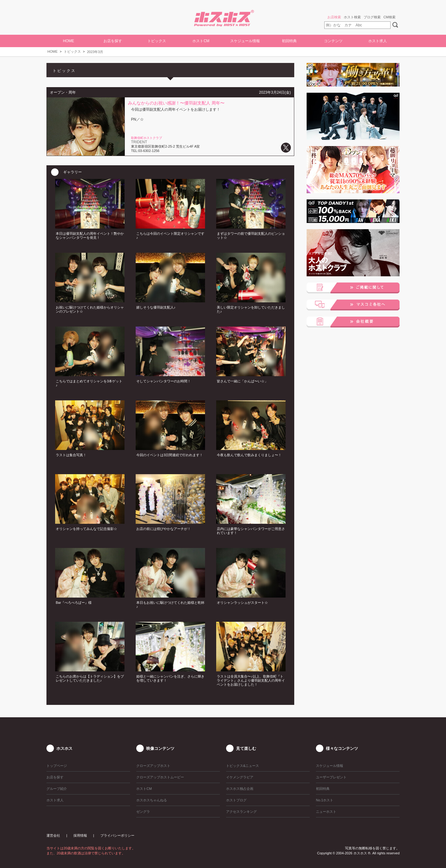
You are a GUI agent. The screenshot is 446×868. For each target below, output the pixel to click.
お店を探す (113, 41)
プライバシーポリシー (117, 835)
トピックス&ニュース (243, 766)
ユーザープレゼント (331, 777)
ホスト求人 (378, 41)
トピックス (72, 51)
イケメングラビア (240, 777)
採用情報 (80, 835)
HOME (68, 41)
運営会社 (53, 835)
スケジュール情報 (245, 41)
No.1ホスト (325, 800)
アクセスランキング (241, 812)
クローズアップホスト (153, 766)
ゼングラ (143, 812)
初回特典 (289, 41)
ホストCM (201, 41)
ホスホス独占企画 (240, 789)
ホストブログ (236, 800)
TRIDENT (139, 142)
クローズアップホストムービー (160, 777)
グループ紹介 (57, 789)
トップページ (57, 766)
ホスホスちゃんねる (152, 800)
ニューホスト (326, 812)
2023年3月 (95, 52)
